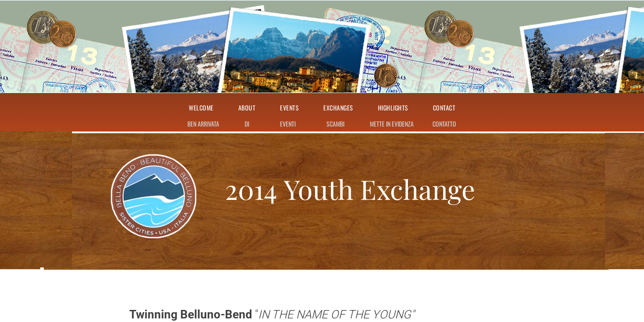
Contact (444, 108)
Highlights (393, 108)
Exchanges (338, 108)
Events (289, 108)
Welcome (201, 108)
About (247, 108)
